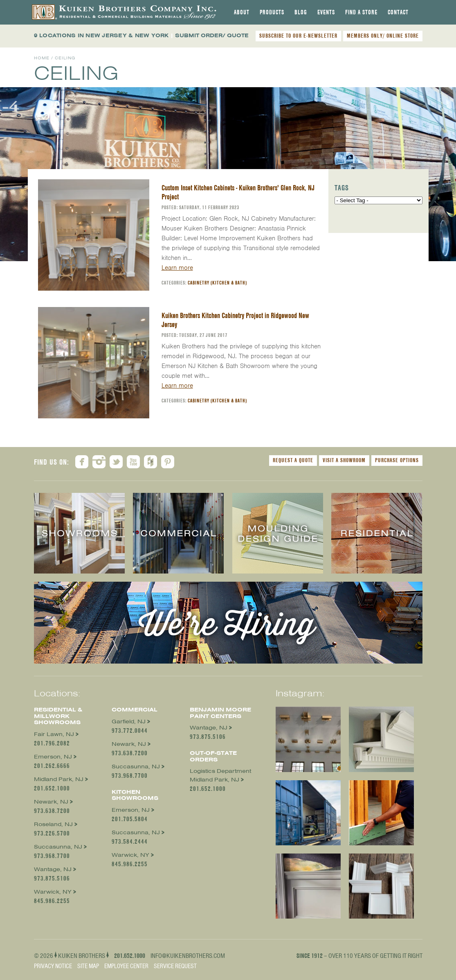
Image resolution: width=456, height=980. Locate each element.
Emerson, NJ (53, 757)
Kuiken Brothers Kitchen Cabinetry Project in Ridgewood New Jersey (235, 320)
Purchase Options (397, 460)
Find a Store (361, 12)
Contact (398, 12)
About (242, 12)
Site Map (88, 966)
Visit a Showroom (344, 460)
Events (326, 12)
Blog (301, 12)
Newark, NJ (51, 802)
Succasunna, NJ (58, 847)
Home (42, 58)
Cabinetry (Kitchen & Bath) (217, 283)
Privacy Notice (53, 966)
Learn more (177, 268)
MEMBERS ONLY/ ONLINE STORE (383, 36)
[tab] (242, 12)
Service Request (175, 966)
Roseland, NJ (53, 824)
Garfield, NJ (129, 721)
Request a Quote (293, 460)
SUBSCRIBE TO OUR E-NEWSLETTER (298, 36)
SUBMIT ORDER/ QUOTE (212, 35)
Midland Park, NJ (59, 779)
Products (272, 12)
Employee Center (126, 966)
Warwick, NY (53, 892)
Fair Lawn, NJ (54, 734)
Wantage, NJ (53, 869)
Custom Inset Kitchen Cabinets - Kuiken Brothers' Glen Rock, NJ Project (238, 192)
